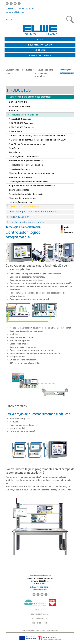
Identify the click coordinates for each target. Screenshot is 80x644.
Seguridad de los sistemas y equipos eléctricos (31, 186)
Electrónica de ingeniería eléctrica (25, 161)
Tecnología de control (19, 169)
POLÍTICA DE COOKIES (40, 623)
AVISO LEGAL (40, 609)
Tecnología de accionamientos (23, 156)
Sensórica (13, 148)
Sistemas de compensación (22, 198)
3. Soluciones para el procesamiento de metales (33, 211)
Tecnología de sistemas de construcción (28, 181)
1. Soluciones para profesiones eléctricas (44, 73)
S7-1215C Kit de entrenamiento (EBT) (28, 144)
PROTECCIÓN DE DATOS (40, 619)
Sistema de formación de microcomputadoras (31, 173)
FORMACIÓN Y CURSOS (40, 55)
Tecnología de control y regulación (25, 165)
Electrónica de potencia (20, 177)
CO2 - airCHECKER (17, 102)
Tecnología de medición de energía (25, 194)
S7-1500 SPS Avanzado (21, 123)
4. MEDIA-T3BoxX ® (18, 217)
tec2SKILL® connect (20, 119)
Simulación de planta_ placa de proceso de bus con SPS (37, 135)
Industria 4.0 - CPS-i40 (19, 106)
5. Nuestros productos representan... (27, 222)
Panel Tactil (16, 131)
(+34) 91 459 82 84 (44, 587)
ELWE (40, 39)
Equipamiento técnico (12, 71)
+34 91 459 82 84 (26, 9)
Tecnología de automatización (67, 71)
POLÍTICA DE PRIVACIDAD (40, 614)
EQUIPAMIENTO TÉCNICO (40, 45)
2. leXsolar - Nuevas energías (23, 206)
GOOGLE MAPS (40, 583)
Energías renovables (18, 190)
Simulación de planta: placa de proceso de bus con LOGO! (38, 140)
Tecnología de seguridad (20, 202)
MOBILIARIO (40, 50)
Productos (27, 70)
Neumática (14, 152)
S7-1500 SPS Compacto (21, 127)
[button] (61, 19)
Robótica (13, 110)
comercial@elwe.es (15, 12)
